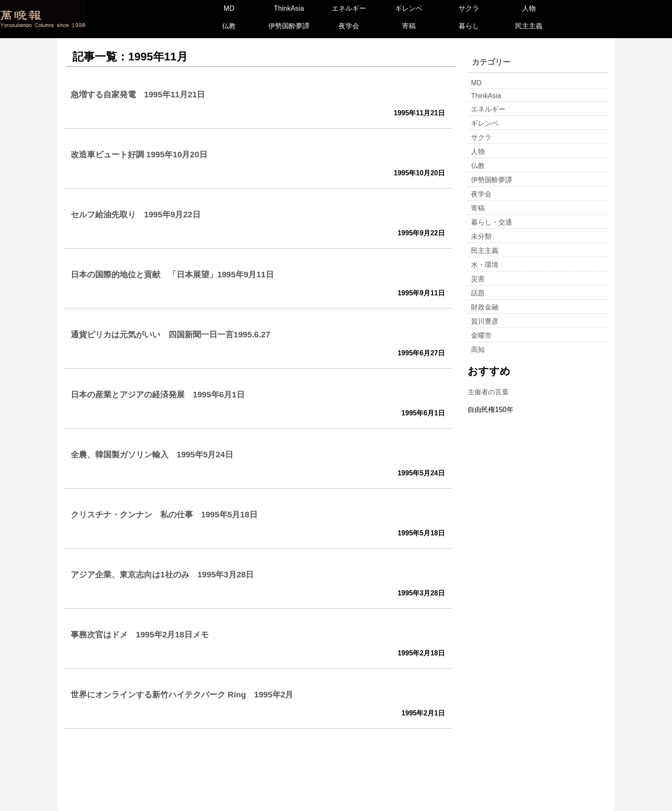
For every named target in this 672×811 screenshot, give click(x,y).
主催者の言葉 (488, 392)
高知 (478, 350)
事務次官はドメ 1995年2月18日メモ (140, 635)
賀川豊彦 (485, 321)
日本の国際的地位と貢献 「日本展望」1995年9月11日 (172, 275)
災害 (478, 279)
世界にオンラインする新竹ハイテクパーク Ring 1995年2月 (182, 695)
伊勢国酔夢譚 (289, 26)
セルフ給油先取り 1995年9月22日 (136, 215)
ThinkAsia (289, 8)
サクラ (469, 8)
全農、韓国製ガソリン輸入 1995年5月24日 (152, 455)
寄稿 (409, 26)
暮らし (469, 26)
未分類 (481, 236)
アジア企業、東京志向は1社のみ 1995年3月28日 (162, 575)
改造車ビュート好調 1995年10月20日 (139, 155)
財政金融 (485, 307)
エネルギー (349, 8)
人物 (529, 8)
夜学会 (349, 26)
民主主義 (529, 26)
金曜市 (481, 335)
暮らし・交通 (492, 222)
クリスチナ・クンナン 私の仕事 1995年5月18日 (164, 515)
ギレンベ (409, 8)
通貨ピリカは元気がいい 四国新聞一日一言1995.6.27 (170, 335)
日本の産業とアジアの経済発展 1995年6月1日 (158, 395)
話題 (478, 293)
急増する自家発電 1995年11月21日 (138, 95)
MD (229, 8)
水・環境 (485, 265)
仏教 (229, 26)
